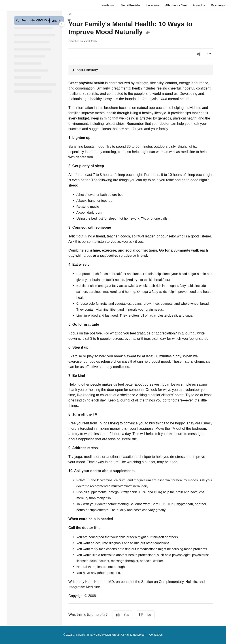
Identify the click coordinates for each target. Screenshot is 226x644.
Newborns (108, 5)
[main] (141, 318)
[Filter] (69, 21)
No (145, 615)
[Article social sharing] (199, 54)
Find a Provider (131, 5)
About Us (199, 5)
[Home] (70, 14)
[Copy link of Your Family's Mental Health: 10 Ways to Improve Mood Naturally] (148, 32)
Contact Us (156, 635)
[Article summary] (141, 70)
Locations (153, 5)
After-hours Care (176, 5)
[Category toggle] (62, 24)
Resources (218, 5)
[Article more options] (209, 54)
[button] (39, 21)
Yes (122, 615)
